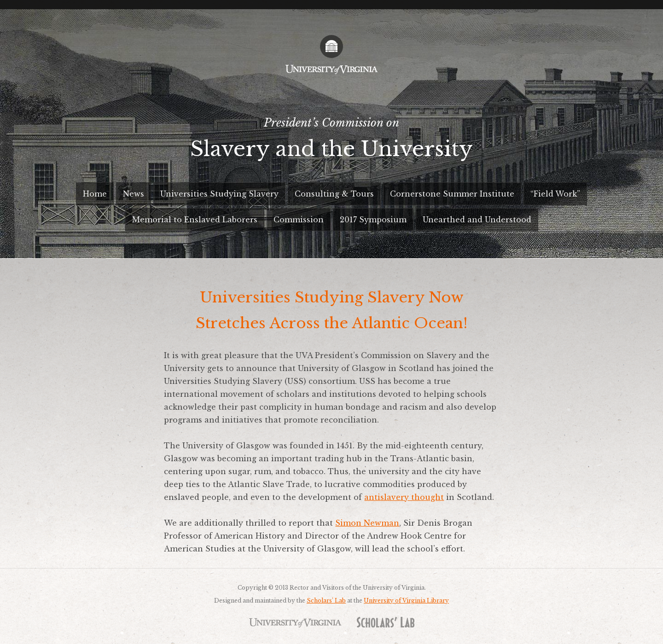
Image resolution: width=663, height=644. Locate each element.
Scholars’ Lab (326, 600)
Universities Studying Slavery (219, 194)
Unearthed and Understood (477, 220)
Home (95, 194)
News (134, 194)
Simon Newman (367, 523)
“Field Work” (555, 194)
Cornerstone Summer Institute (452, 194)
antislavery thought (404, 497)
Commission (299, 220)
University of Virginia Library (406, 600)
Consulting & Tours (334, 194)
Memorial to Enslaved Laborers (195, 220)
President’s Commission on (331, 142)
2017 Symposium (373, 220)
